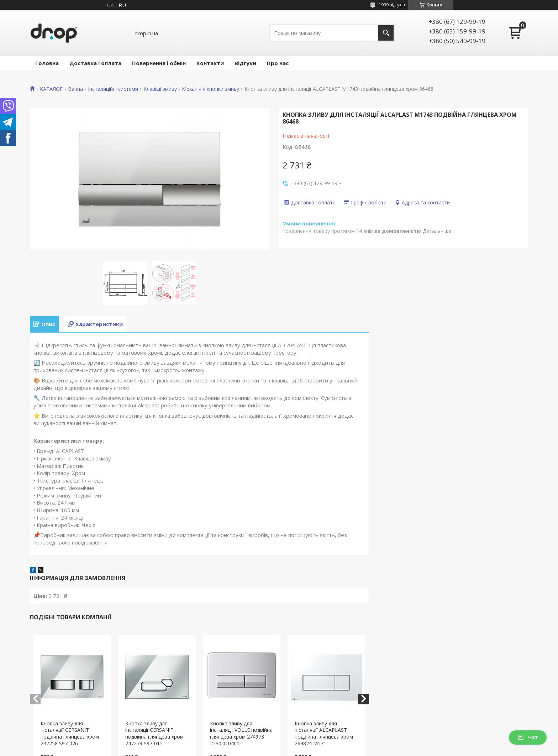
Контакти (210, 63)
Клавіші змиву (160, 89)
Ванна (75, 89)
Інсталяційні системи (113, 89)
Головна (47, 63)
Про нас (278, 63)
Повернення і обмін (159, 63)
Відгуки (245, 63)
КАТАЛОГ (51, 89)
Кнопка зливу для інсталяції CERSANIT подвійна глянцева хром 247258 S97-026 (70, 734)
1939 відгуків (392, 5)
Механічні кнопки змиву (210, 89)
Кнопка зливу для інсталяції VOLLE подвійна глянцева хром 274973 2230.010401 (241, 734)
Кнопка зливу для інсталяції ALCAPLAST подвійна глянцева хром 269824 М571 (324, 734)
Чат (528, 737)
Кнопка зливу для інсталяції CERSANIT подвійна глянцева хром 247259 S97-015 (154, 734)
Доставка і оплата (95, 63)
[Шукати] (386, 33)
